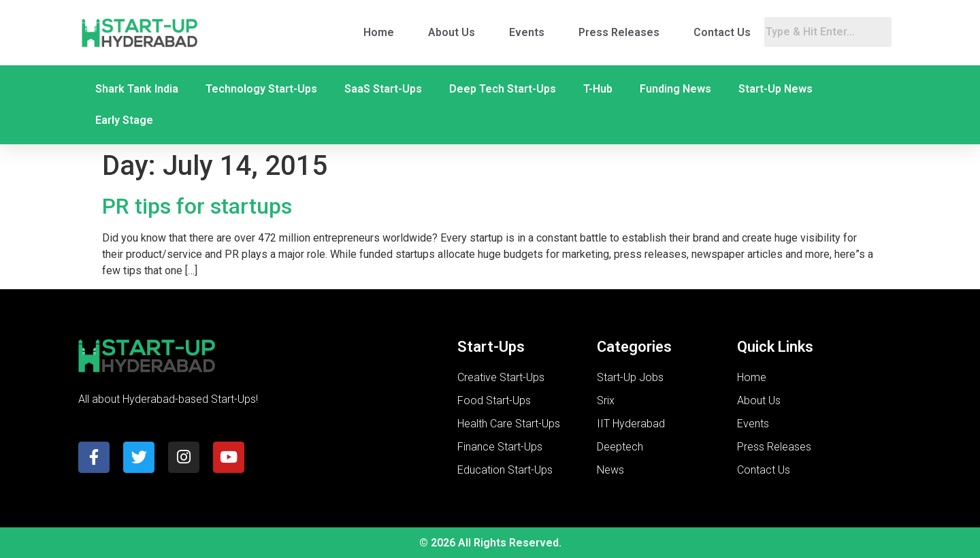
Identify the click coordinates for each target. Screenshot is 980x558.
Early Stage (124, 120)
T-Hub (598, 89)
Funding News (675, 89)
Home (379, 32)
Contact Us (722, 32)
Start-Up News (775, 89)
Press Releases (619, 32)
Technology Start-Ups (261, 89)
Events (527, 32)
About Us (452, 32)
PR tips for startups (197, 206)
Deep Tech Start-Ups (503, 89)
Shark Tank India (137, 89)
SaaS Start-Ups (383, 89)
